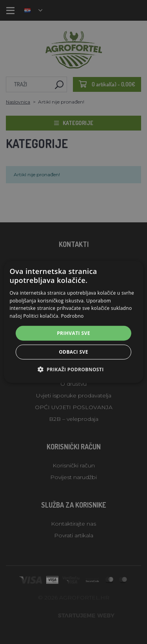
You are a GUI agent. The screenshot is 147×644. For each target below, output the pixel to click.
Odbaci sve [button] (73, 352)
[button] (73, 369)
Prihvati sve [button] (73, 333)
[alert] (73, 322)
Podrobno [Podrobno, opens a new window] (72, 316)
